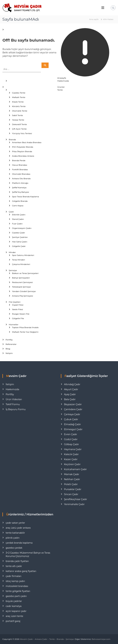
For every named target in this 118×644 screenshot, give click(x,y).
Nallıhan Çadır (72, 479)
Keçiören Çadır (72, 464)
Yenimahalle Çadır (74, 504)
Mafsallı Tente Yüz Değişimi (25, 332)
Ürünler (61, 87)
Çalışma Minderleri (21, 264)
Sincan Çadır (71, 494)
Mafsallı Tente (19, 97)
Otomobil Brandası (21, 174)
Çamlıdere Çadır (73, 409)
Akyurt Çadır (71, 389)
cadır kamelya (14, 606)
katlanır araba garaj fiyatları (21, 571)
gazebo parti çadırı (16, 596)
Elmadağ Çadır (72, 424)
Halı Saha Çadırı (20, 242)
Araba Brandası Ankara (23, 156)
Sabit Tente (18, 115)
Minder (12, 252)
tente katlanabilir (15, 533)
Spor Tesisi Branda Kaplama (26, 197)
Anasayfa (62, 78)
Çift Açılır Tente (19, 129)
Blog (8, 349)
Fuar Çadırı (17, 224)
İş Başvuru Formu (16, 409)
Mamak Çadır (72, 474)
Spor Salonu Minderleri (23, 255)
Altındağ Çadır (72, 384)
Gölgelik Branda (20, 201)
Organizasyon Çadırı (22, 228)
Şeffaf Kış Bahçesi (21, 192)
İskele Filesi (18, 309)
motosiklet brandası (17, 586)
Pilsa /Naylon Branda (22, 151)
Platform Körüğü (20, 183)
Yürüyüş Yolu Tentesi (22, 133)
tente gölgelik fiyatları (18, 591)
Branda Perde (19, 160)
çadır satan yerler (15, 523)
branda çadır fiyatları (17, 561)
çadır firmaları (13, 576)
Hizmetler (14, 324)
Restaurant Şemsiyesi (22, 282)
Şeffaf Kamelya (19, 188)
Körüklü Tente (19, 106)
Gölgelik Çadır (19, 246)
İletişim (9, 353)
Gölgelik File (18, 318)
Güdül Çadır (71, 439)
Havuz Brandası (20, 165)
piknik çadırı (13, 538)
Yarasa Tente (18, 120)
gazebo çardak (14, 548)
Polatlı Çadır (71, 484)
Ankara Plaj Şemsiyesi (23, 296)
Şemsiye (13, 270)
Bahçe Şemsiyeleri (21, 278)
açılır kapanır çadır (16, 611)
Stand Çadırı (18, 219)
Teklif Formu (13, 404)
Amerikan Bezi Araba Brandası (27, 142)
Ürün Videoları (14, 399)
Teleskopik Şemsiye (21, 287)
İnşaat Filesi (18, 305)
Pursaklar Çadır (73, 489)
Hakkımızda (63, 81)
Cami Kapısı (18, 206)
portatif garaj (13, 621)
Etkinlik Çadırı (19, 215)
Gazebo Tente (19, 93)
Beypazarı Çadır (73, 404)
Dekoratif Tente (20, 124)
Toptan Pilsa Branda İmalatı (25, 327)
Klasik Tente (18, 102)
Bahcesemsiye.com (101, 639)
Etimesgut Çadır (73, 429)
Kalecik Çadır (71, 454)
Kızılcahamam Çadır (75, 469)
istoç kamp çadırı (15, 581)
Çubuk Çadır (71, 419)
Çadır (11, 212)
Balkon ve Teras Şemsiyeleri (25, 273)
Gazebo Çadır (19, 233)
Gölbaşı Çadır (72, 444)
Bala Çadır (70, 399)
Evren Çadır (71, 434)
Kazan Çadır (71, 459)
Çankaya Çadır (72, 414)
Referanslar (11, 344)
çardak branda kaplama (19, 543)
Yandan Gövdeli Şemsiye (24, 291)
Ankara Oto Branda (21, 178)
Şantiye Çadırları (20, 237)
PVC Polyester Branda (23, 147)
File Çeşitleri (15, 302)
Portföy (9, 340)
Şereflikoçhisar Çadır (76, 499)
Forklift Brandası (20, 169)
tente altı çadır (14, 566)
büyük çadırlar (14, 601)
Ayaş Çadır (70, 394)
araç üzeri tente (14, 616)
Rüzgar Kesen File (21, 314)
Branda (12, 139)
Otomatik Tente (20, 111)
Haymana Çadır (73, 449)
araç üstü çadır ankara (18, 528)
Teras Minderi (19, 260)
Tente (60, 90)
